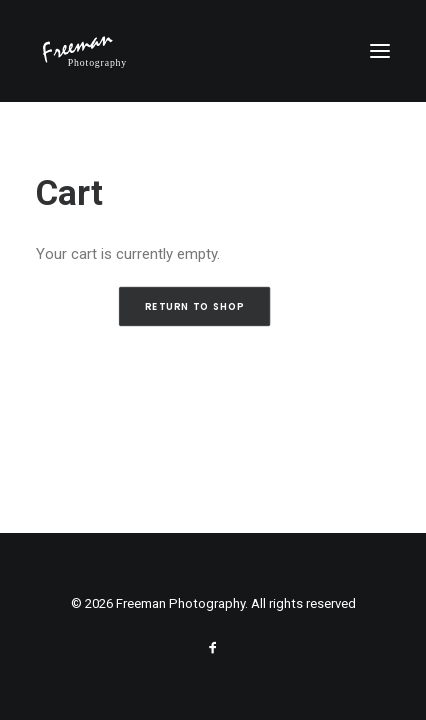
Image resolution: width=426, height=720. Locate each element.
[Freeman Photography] (85, 51)
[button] (380, 51)
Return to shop (194, 307)
